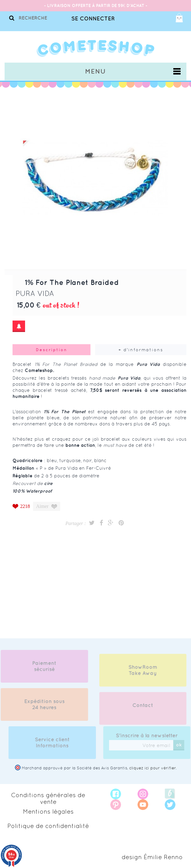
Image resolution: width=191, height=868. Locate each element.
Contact (143, 708)
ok (182, 745)
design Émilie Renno (152, 857)
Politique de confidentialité (48, 826)
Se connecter (93, 18)
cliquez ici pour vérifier (152, 768)
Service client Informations (55, 742)
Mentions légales (48, 811)
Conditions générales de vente (48, 798)
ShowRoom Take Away (143, 673)
